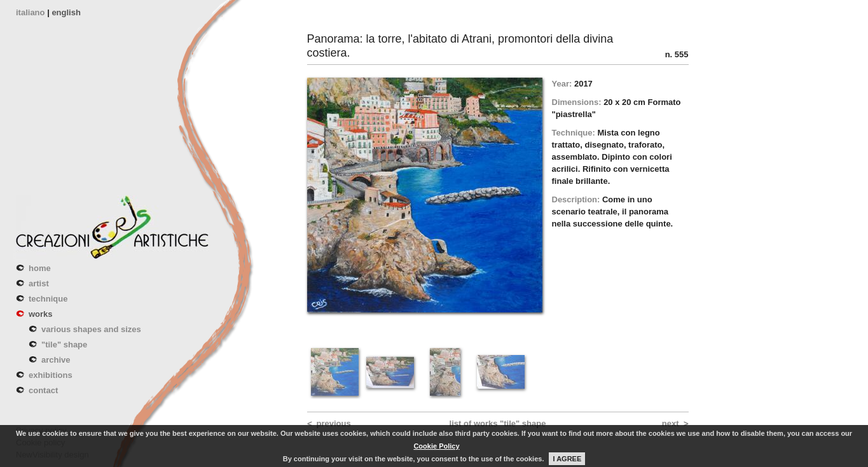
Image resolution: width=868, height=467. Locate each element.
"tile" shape (64, 345)
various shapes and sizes (91, 329)
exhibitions (51, 375)
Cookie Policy (436, 446)
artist (39, 283)
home (40, 268)
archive (56, 360)
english (66, 12)
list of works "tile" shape (498, 423)
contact (43, 390)
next (671, 423)
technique (48, 299)
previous (334, 423)
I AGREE (567, 459)
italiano (31, 12)
